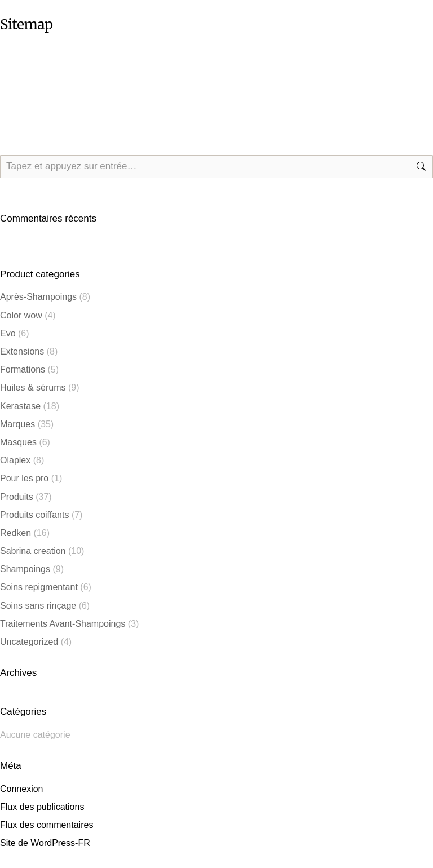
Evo (8, 333)
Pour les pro (24, 478)
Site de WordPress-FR (45, 843)
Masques (18, 442)
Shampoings (25, 569)
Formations (23, 369)
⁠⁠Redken (16, 533)
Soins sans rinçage (38, 606)
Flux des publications (42, 807)
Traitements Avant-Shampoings (63, 624)
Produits (17, 497)
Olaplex (15, 460)
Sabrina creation (33, 551)
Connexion (22, 789)
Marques (17, 424)
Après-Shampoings (38, 297)
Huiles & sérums (33, 387)
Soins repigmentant (39, 587)
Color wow (21, 315)
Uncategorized (29, 642)
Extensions (22, 351)
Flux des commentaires (47, 825)
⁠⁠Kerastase (20, 406)
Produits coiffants (34, 515)
